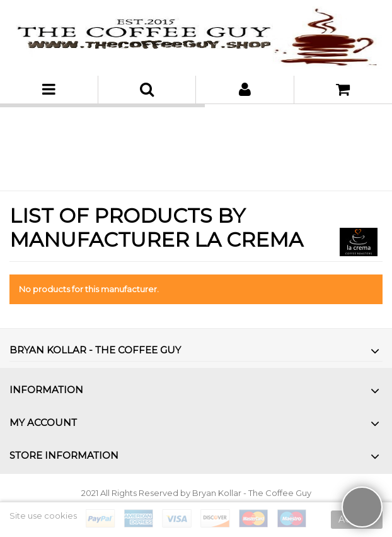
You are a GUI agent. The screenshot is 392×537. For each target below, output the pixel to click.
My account (43, 422)
